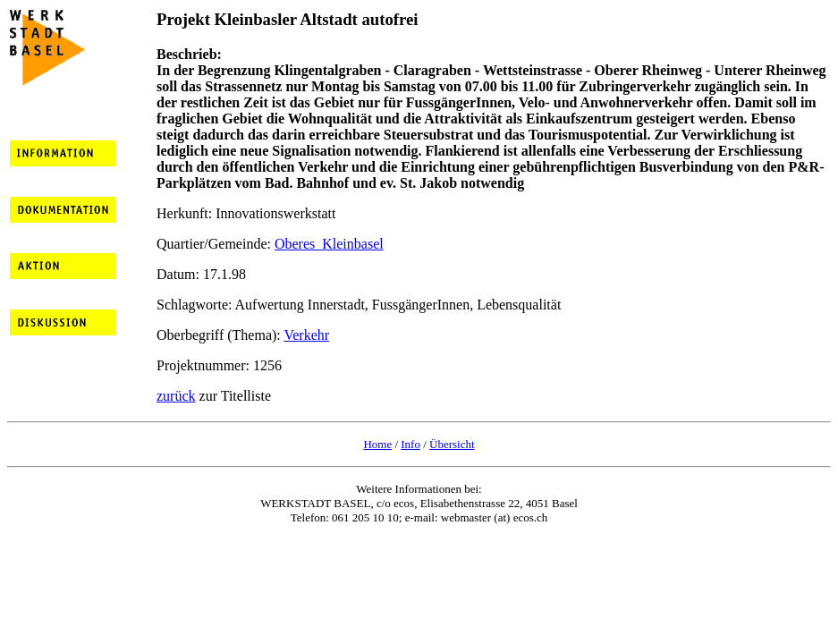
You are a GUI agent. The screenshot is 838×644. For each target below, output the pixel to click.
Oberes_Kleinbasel (329, 244)
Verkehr (306, 335)
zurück (176, 396)
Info (411, 444)
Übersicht (452, 444)
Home (377, 444)
